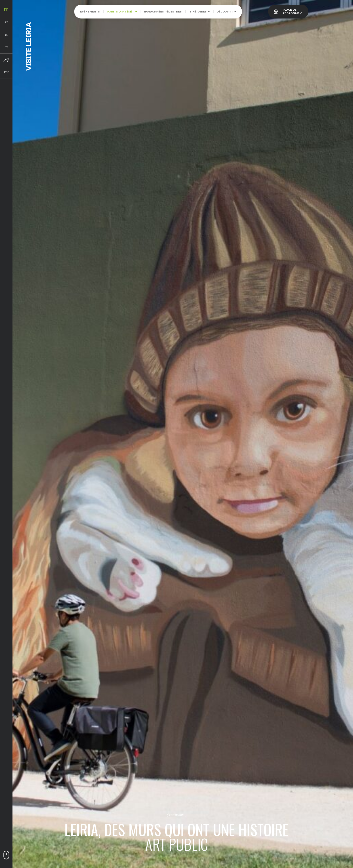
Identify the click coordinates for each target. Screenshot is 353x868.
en (6, 35)
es (6, 47)
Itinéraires (199, 12)
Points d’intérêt (122, 12)
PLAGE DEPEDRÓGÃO (293, 11)
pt (6, 22)
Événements (90, 12)
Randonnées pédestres (163, 12)
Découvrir (226, 12)
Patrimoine (177, 815)
